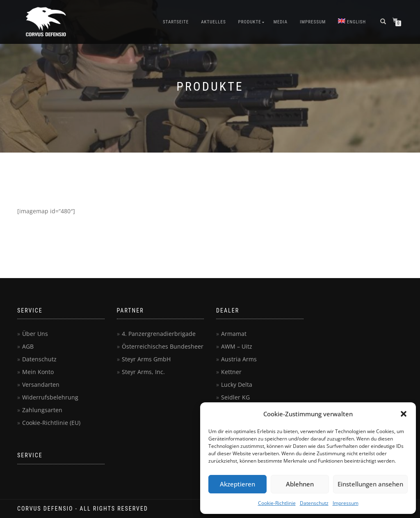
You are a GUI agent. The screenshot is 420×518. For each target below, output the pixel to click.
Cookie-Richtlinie (277, 503)
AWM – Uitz (237, 346)
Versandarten (41, 385)
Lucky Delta (237, 385)
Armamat (234, 334)
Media (281, 22)
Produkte (250, 22)
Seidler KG (235, 397)
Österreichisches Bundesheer (163, 346)
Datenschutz (314, 503)
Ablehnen (300, 484)
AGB (28, 346)
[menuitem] (352, 22)
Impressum (346, 503)
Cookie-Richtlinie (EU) (51, 423)
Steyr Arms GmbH (146, 359)
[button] (404, 414)
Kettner (231, 372)
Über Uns (35, 334)
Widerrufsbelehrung (50, 397)
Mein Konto (38, 372)
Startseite (176, 22)
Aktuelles (213, 22)
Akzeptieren (237, 484)
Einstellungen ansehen (370, 484)
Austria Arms (239, 359)
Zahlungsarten (42, 410)
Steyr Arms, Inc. (143, 372)
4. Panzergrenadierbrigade (159, 334)
